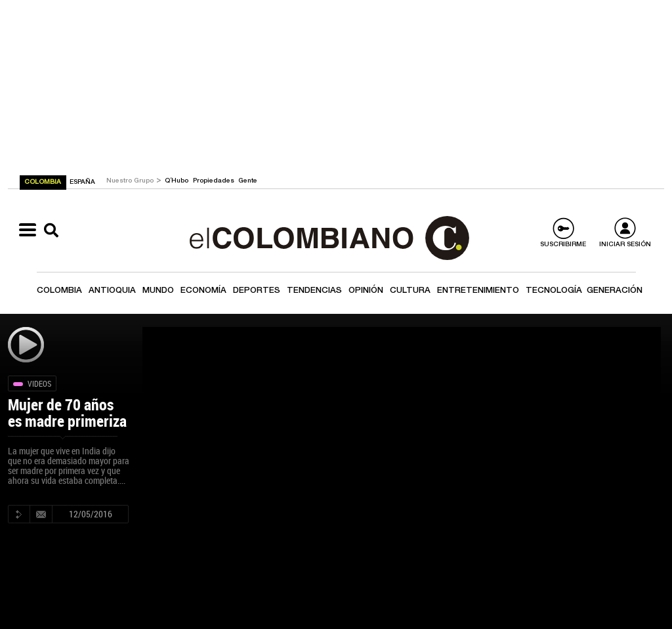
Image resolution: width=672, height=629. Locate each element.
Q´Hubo (178, 181)
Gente (248, 181)
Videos (39, 383)
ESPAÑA (82, 183)
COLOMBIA (44, 183)
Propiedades (215, 181)
